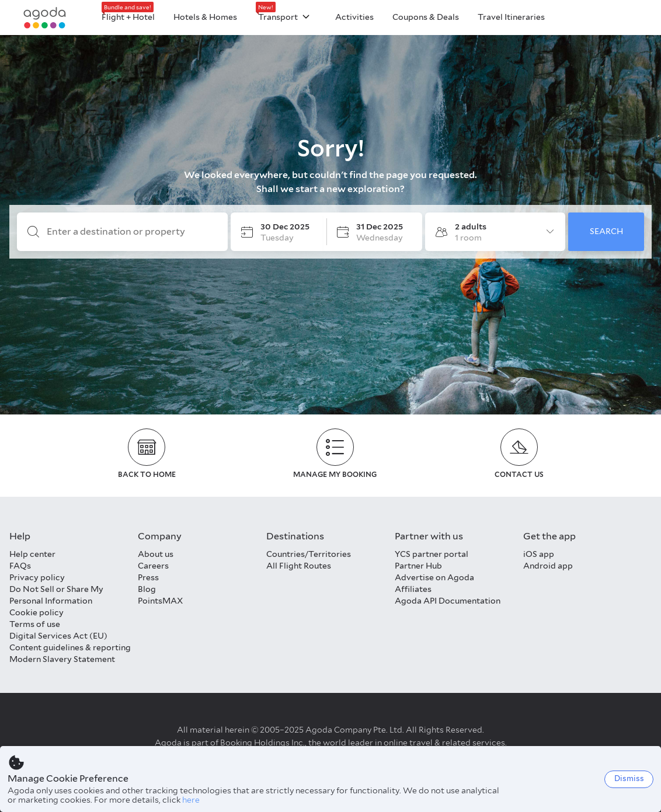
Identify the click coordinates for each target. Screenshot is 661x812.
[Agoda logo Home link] (45, 18)
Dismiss (629, 778)
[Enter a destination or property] (132, 232)
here (191, 800)
